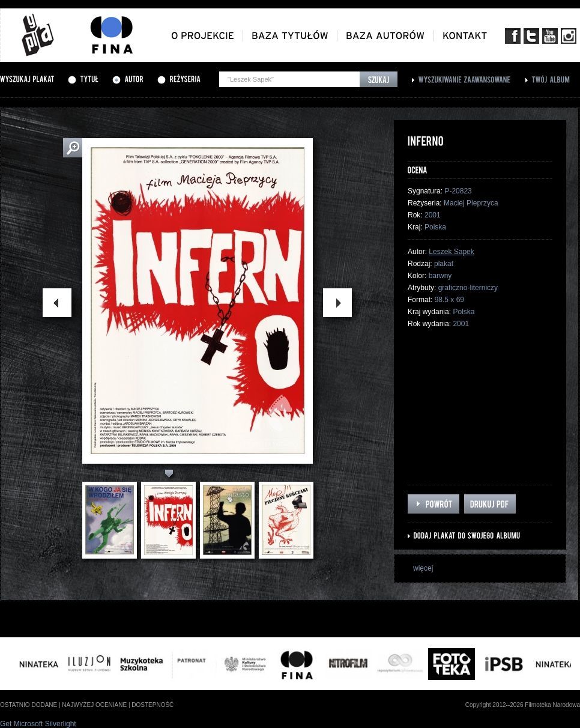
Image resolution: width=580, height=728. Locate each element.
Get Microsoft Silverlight (38, 724)
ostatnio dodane (29, 705)
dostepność (153, 705)
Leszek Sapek (451, 252)
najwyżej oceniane (94, 705)
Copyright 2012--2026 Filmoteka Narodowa (523, 705)
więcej (423, 568)
